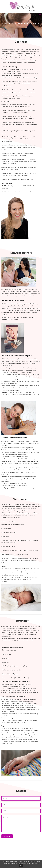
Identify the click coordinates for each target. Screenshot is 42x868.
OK (21, 866)
